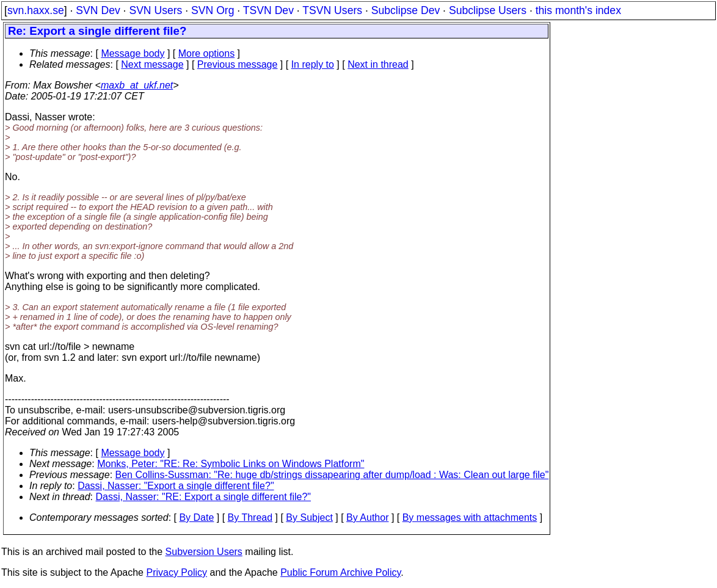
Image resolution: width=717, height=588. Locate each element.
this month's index (578, 10)
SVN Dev (98, 10)
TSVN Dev (268, 10)
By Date (196, 517)
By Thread (250, 517)
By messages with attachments (470, 517)
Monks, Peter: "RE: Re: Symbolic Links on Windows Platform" (231, 464)
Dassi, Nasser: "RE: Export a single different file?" (204, 497)
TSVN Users (332, 10)
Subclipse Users (488, 10)
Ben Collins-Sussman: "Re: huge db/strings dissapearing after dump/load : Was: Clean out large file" (332, 475)
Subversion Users (204, 552)
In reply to (313, 64)
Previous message (238, 64)
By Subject (309, 517)
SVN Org (213, 10)
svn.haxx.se (36, 10)
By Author (367, 517)
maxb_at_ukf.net (137, 85)
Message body (133, 53)
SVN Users (155, 10)
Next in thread (378, 64)
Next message (152, 64)
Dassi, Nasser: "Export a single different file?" (176, 486)
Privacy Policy (177, 572)
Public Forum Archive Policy (340, 572)
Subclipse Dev (406, 10)
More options (207, 53)
